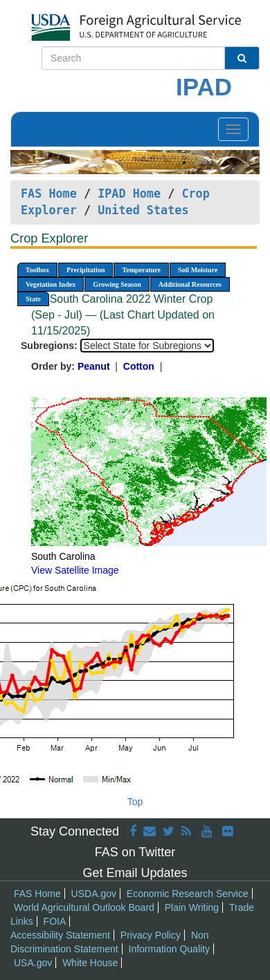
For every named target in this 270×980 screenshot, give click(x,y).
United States (143, 210)
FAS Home (49, 194)
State (33, 299)
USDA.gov (94, 894)
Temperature (141, 270)
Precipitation (85, 270)
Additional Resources (190, 284)
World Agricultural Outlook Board (84, 907)
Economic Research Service (188, 894)
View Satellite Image (75, 570)
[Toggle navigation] (233, 129)
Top (135, 802)
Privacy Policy (151, 935)
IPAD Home (129, 194)
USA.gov (33, 963)
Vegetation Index (51, 284)
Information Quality (170, 949)
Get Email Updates (135, 873)
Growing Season (117, 284)
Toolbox (37, 270)
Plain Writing (192, 907)
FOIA (55, 921)
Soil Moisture (198, 270)
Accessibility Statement (60, 935)
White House (90, 963)
